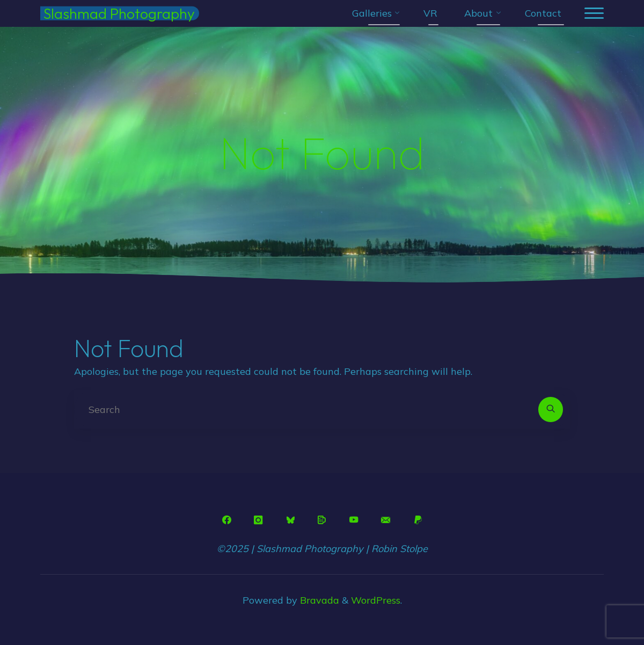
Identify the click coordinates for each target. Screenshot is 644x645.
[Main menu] (594, 14)
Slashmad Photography (119, 13)
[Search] (551, 410)
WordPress (376, 600)
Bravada (318, 600)
